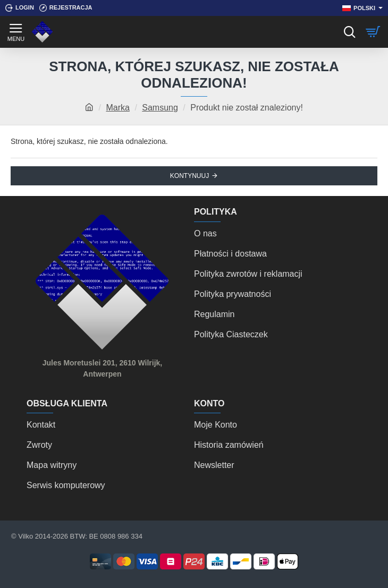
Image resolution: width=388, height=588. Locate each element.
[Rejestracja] (66, 8)
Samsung (160, 108)
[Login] (20, 8)
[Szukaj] (349, 32)
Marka (117, 108)
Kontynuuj (189, 176)
